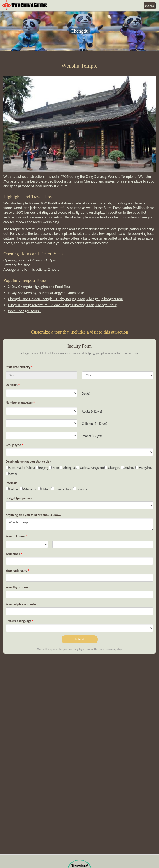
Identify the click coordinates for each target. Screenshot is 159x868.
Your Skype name (18, 587)
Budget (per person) (19, 498)
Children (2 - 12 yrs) (95, 424)
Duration (12, 385)
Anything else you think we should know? (34, 515)
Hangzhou (144, 468)
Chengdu (91, 181)
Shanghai (68, 468)
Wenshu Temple (79, 524)
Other (11, 474)
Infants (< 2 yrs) (92, 436)
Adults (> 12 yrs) (92, 411)
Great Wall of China (20, 468)
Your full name (16, 536)
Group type (13, 445)
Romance (81, 489)
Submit (79, 639)
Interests (12, 483)
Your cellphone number (22, 604)
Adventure (28, 489)
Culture (12, 489)
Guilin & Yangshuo (90, 468)
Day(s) (86, 394)
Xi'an (54, 468)
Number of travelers (19, 403)
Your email (13, 554)
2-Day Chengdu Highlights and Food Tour (39, 287)
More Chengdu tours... (24, 311)
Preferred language (18, 621)
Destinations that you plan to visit (28, 462)
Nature (44, 489)
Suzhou (128, 468)
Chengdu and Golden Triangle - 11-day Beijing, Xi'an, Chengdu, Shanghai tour (66, 299)
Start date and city (18, 367)
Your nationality (16, 571)
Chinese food (62, 489)
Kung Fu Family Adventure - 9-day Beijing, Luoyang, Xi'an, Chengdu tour (62, 305)
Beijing (42, 468)
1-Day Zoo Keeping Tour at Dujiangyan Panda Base (46, 293)
